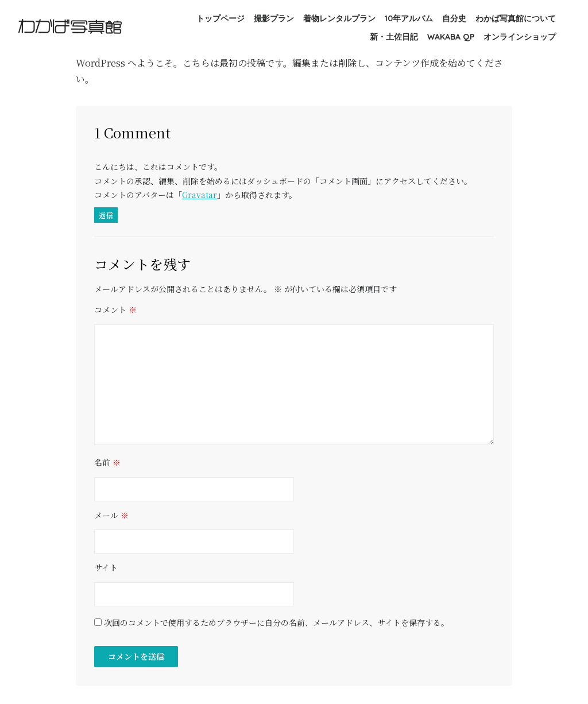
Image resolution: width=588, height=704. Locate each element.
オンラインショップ (520, 37)
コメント (115, 310)
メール (111, 516)
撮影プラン (274, 18)
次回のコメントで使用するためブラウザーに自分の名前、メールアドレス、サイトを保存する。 (276, 623)
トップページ (220, 18)
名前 (107, 463)
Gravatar (200, 195)
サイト (106, 568)
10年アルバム (409, 18)
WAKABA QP (451, 37)
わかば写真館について (516, 18)
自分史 (454, 18)
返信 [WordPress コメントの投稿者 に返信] (106, 215)
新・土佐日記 (394, 37)
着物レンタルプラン (339, 18)
